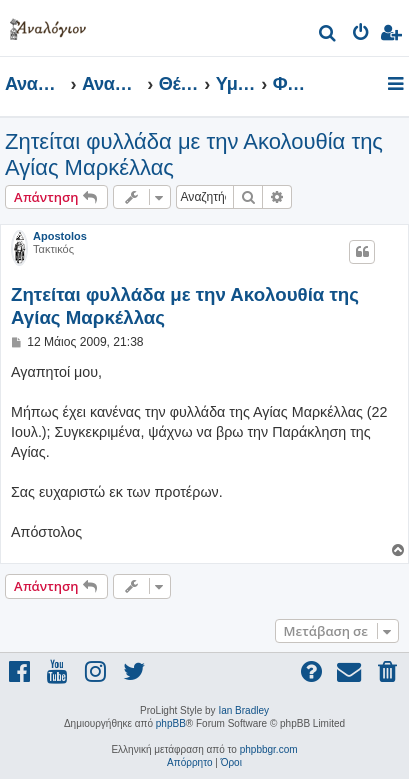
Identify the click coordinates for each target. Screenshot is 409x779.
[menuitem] (328, 35)
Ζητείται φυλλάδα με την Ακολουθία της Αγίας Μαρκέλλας (194, 154)
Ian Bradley (243, 710)
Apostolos (60, 236)
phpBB (171, 723)
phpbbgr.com (269, 749)
